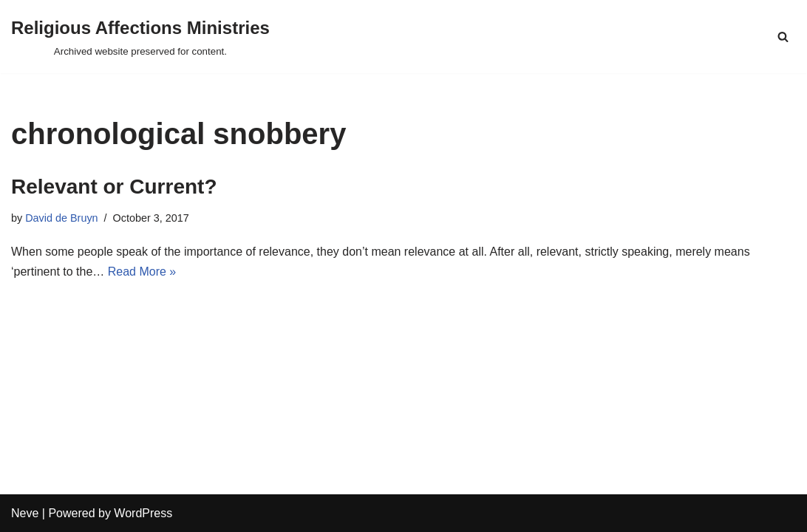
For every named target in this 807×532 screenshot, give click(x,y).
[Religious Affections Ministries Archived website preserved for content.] (140, 37)
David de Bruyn (61, 218)
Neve (25, 513)
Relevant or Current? (114, 187)
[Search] (783, 37)
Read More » (142, 272)
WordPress (143, 513)
